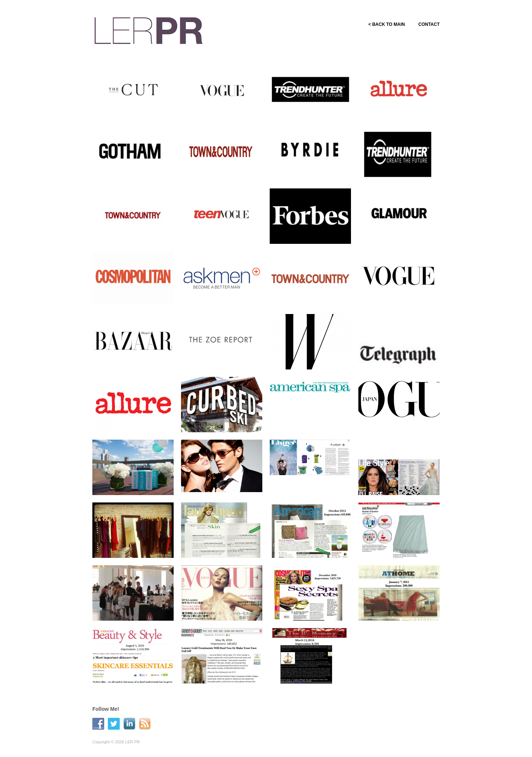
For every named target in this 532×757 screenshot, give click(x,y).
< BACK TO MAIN (384, 24)
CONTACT (429, 24)
